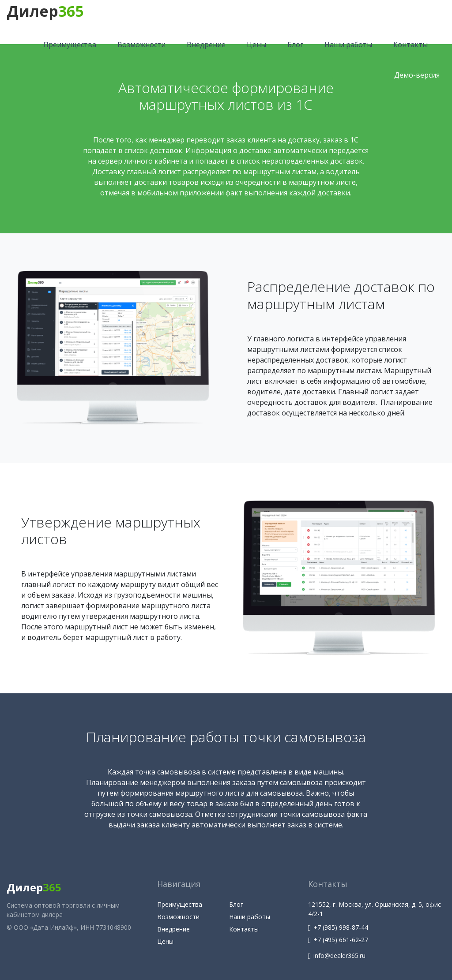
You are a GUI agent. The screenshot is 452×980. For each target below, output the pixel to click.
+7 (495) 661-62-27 (338, 940)
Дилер (45, 11)
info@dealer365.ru (337, 956)
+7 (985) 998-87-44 (338, 927)
